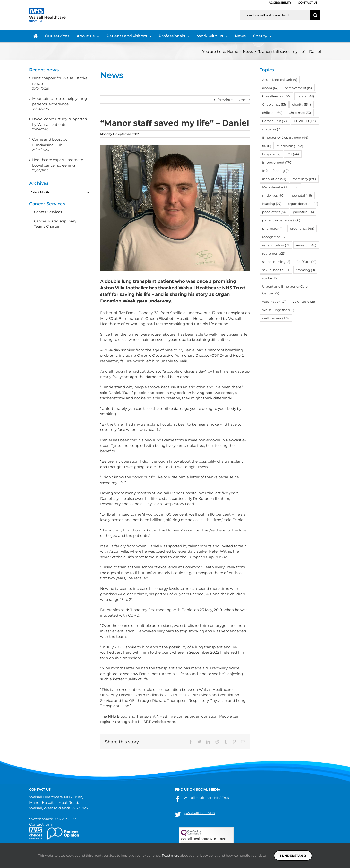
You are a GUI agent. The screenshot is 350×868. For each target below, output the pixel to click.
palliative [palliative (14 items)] (303, 212)
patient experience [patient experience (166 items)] (281, 220)
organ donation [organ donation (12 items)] (303, 204)
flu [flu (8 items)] (267, 146)
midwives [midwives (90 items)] (273, 195)
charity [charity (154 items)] (302, 104)
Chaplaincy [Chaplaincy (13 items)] (274, 104)
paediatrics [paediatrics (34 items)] (274, 212)
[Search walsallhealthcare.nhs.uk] (275, 15)
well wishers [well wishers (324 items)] (276, 318)
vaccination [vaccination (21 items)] (274, 302)
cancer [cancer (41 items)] (305, 96)
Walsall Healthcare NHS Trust (207, 798)
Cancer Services (48, 212)
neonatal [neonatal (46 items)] (301, 195)
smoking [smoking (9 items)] (305, 270)
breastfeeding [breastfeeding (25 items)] (276, 96)
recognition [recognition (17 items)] (274, 237)
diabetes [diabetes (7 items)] (271, 129)
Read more (171, 855)
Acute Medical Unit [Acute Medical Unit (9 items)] (280, 80)
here (171, 722)
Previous (225, 100)
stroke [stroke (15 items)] (270, 278)
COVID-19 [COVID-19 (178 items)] (305, 121)
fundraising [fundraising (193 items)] (290, 146)
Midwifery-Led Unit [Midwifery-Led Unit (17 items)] (280, 187)
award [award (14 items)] (270, 88)
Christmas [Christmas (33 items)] (300, 113)
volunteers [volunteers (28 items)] (304, 302)
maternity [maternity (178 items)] (304, 179)
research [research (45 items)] (306, 245)
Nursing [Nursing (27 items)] (272, 204)
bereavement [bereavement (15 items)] (298, 88)
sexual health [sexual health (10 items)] (276, 270)
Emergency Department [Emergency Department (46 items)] (285, 137)
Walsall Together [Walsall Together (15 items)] (278, 310)
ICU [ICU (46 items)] (293, 154)
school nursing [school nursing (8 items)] (276, 262)
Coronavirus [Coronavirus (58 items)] (275, 121)
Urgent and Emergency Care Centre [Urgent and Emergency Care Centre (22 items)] (285, 290)
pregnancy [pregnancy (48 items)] (302, 228)
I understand (293, 856)
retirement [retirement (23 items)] (274, 253)
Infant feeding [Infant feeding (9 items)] (276, 171)
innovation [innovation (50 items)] (274, 179)
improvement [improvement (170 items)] (277, 162)
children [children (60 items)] (272, 113)
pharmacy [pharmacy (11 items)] (273, 228)
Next (242, 100)
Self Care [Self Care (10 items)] (306, 262)
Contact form (41, 824)
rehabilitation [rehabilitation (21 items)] (276, 245)
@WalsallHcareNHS (199, 813)
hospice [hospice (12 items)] (271, 154)
